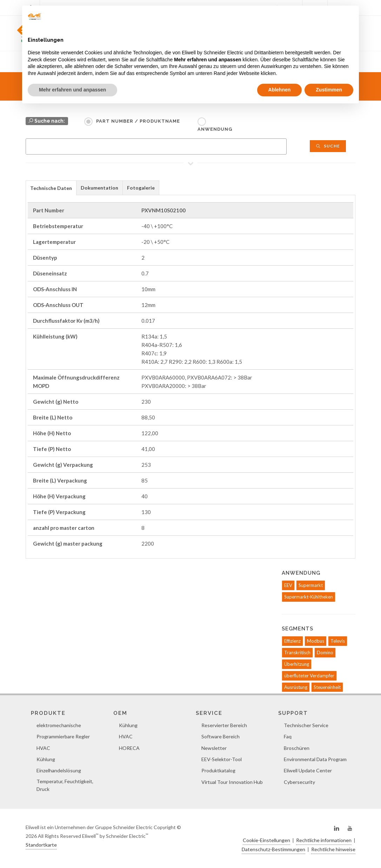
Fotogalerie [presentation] (141, 188)
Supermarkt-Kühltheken (309, 597)
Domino (325, 652)
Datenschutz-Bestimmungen (273, 849)
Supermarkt (311, 585)
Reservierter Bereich (224, 725)
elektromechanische (59, 725)
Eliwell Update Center (308, 770)
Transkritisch (297, 652)
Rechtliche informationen (324, 840)
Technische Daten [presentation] (51, 188)
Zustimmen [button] (329, 90)
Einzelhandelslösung (59, 770)
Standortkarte (41, 845)
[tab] (51, 188)
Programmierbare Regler (63, 736)
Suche (328, 146)
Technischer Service (306, 725)
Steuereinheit (327, 687)
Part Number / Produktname (138, 121)
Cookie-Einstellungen (266, 840)
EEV (288, 585)
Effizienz (292, 641)
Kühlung (46, 759)
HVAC (43, 748)
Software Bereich (220, 736)
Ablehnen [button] (280, 90)
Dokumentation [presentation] (99, 188)
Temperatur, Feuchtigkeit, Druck (65, 785)
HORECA (129, 748)
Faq (288, 736)
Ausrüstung (296, 687)
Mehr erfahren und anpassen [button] (72, 90)
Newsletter (214, 748)
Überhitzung (297, 664)
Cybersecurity (299, 782)
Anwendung (215, 129)
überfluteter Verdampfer (309, 676)
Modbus (316, 641)
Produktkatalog (218, 770)
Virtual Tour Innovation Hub (232, 782)
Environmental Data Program (315, 759)
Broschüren (297, 748)
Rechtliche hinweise (333, 849)
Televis (338, 641)
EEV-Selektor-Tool (222, 759)
